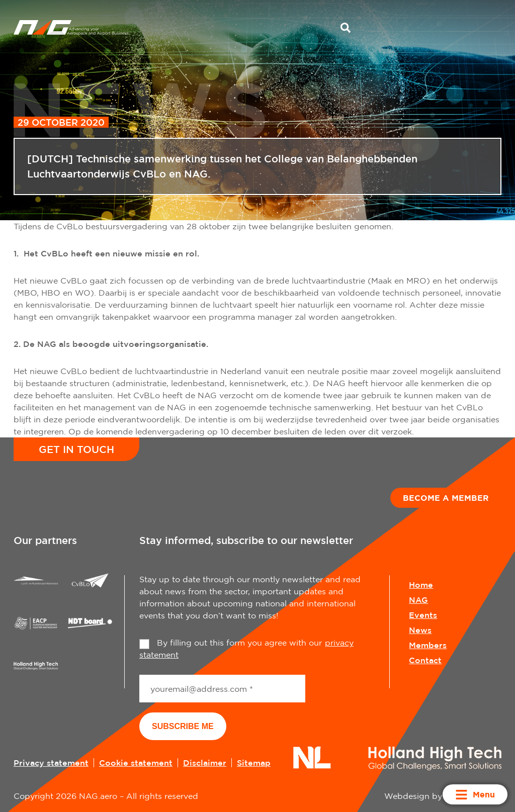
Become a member (446, 498)
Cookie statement (136, 763)
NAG (418, 600)
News (420, 630)
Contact (425, 660)
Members (428, 645)
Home (421, 585)
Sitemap (254, 763)
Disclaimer (205, 763)
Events (423, 615)
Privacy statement (51, 763)
